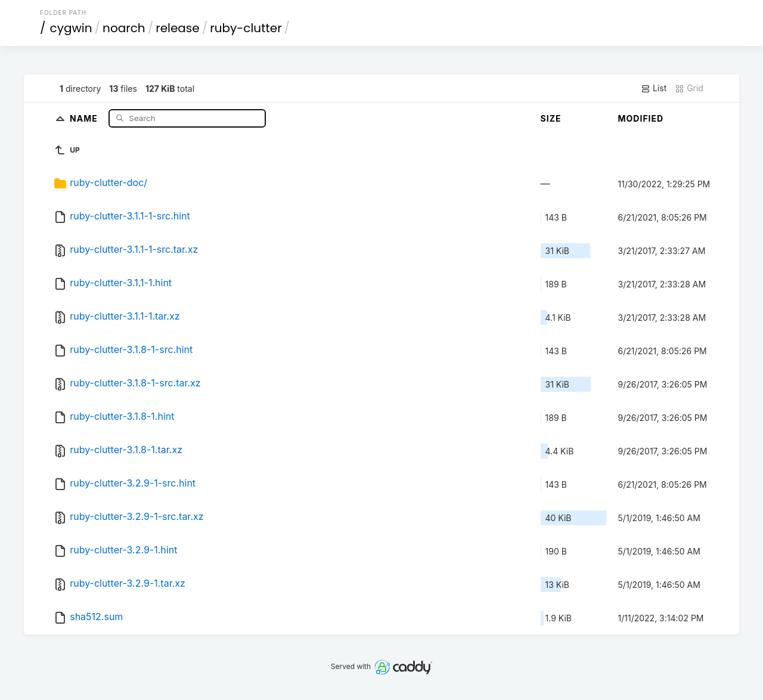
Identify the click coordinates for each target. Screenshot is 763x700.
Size (551, 118)
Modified (641, 118)
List (654, 88)
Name (85, 118)
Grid (689, 88)
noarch (124, 28)
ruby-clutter (246, 28)
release (178, 28)
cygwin (71, 28)
